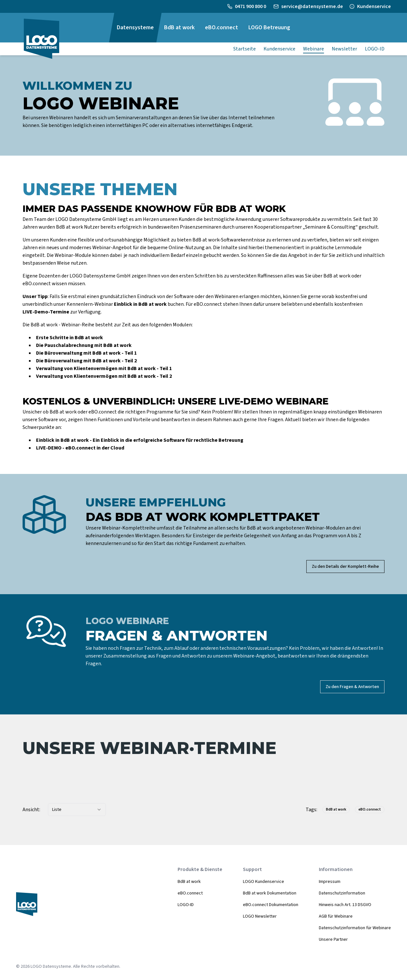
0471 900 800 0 (251, 6)
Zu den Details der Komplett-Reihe (345, 567)
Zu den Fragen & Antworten (352, 687)
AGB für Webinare (336, 916)
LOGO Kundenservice (264, 882)
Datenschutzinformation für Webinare (355, 928)
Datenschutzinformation (342, 893)
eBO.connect (190, 893)
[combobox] (77, 810)
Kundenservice (374, 6)
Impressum (330, 882)
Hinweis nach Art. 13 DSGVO (345, 905)
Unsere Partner (333, 939)
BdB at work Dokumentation (270, 893)
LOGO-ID (186, 905)
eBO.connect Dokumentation (271, 905)
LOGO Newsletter (260, 916)
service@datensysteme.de (312, 6)
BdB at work (189, 882)
